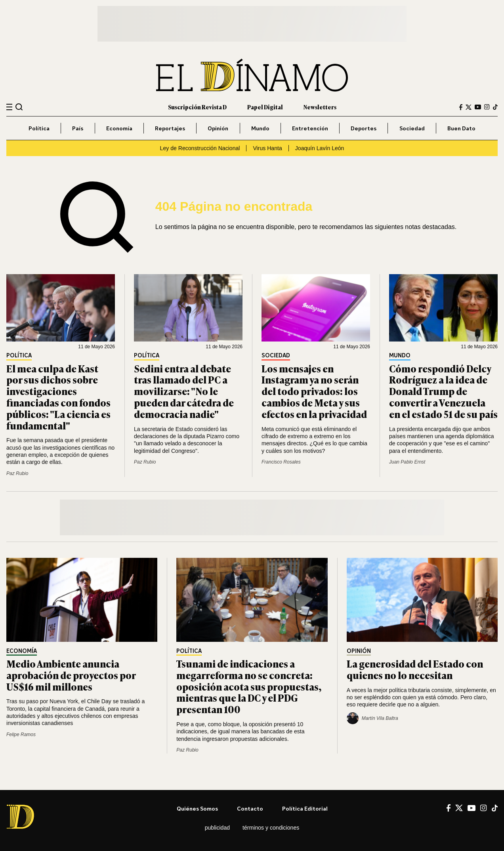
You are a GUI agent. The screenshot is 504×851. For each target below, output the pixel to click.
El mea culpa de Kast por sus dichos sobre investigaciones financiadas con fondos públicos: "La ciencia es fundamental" (58, 397)
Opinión (218, 128)
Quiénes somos (197, 808)
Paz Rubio (17, 473)
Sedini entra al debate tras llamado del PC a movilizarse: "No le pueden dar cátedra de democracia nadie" (184, 391)
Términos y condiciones (271, 828)
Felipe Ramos (21, 735)
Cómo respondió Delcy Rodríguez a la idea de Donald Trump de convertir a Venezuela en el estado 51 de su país (443, 391)
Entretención (310, 128)
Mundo (260, 128)
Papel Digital (265, 107)
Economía (119, 128)
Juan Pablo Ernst (407, 462)
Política (39, 128)
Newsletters (320, 107)
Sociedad (412, 128)
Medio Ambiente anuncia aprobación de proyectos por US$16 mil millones (71, 675)
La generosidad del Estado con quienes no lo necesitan (415, 669)
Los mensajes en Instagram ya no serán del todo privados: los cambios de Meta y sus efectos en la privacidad (314, 391)
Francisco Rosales (281, 462)
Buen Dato (461, 128)
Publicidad (217, 828)
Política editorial (305, 808)
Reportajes (170, 128)
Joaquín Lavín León (320, 148)
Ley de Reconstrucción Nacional (200, 148)
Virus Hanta (267, 148)
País (78, 128)
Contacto (250, 808)
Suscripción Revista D (197, 107)
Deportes (364, 128)
